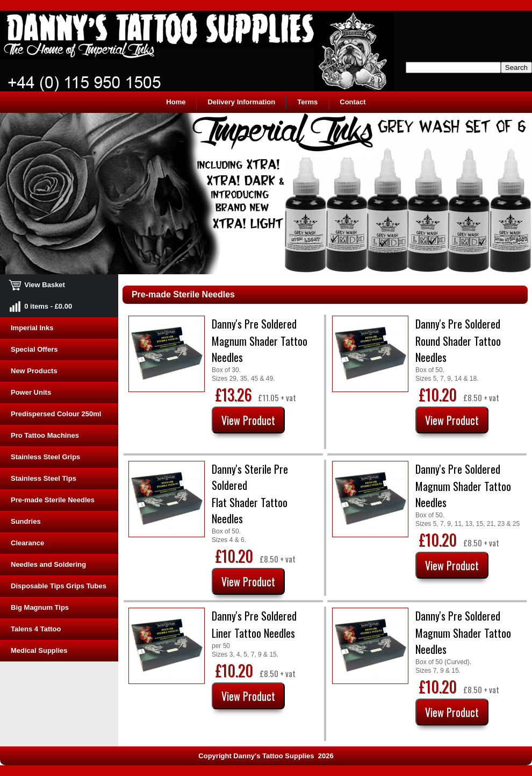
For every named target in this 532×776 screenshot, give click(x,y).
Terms (307, 102)
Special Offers (34, 349)
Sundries (26, 521)
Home (176, 102)
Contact (353, 102)
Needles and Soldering (48, 564)
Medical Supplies (39, 650)
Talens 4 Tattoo (36, 629)
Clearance (27, 543)
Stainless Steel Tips (44, 478)
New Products (34, 371)
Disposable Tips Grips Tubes (59, 586)
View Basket (38, 285)
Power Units (31, 392)
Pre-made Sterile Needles (53, 500)
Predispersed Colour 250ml (56, 414)
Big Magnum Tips (40, 607)
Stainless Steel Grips (45, 457)
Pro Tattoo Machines (45, 435)
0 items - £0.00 (41, 306)
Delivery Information (241, 102)
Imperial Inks (32, 328)
